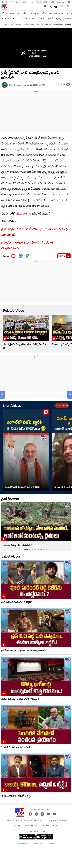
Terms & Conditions (49, 826)
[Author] (5, 85)
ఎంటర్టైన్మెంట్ (36, 13)
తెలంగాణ (62, 13)
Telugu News (7, 25)
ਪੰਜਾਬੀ (45, 2)
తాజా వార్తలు (11, 13)
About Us (21, 820)
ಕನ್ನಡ (18, 2)
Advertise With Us (36, 820)
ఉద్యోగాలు (40, 18)
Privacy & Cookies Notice (25, 826)
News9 (4, 2)
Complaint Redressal (57, 820)
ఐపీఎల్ (45, 13)
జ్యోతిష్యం (59, 18)
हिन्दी (12, 2)
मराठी (24, 2)
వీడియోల (20, 213)
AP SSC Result (11, 18)
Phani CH (13, 85)
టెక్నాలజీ (50, 18)
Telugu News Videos (25, 25)
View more (62, 405)
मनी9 (68, 2)
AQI (56, 7)
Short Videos (12, 405)
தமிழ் (52, 2)
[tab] (26, 549)
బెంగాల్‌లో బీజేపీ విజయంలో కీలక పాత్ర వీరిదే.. (22, 487)
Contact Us (9, 820)
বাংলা (39, 2)
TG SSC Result (27, 18)
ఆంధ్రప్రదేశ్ (53, 13)
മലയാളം (60, 2)
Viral (39, 25)
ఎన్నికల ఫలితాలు (23, 13)
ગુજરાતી (31, 2)
